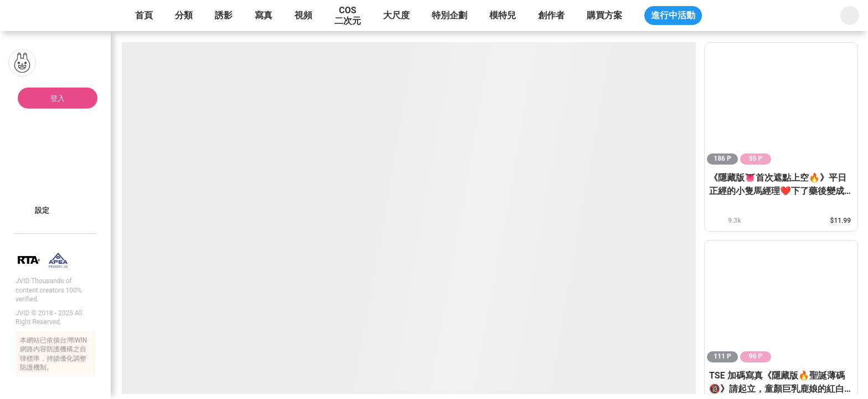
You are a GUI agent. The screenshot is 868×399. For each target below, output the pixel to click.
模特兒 (503, 15)
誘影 (224, 15)
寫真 (263, 15)
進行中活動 (673, 15)
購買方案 (604, 15)
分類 (184, 15)
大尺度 (396, 15)
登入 (58, 98)
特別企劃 (449, 15)
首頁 (144, 15)
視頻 (303, 15)
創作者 (551, 15)
